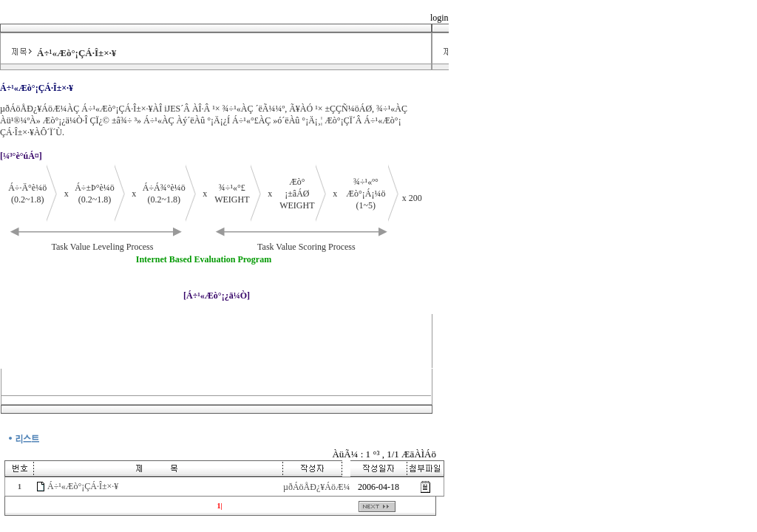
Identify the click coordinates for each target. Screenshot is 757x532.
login (439, 18)
